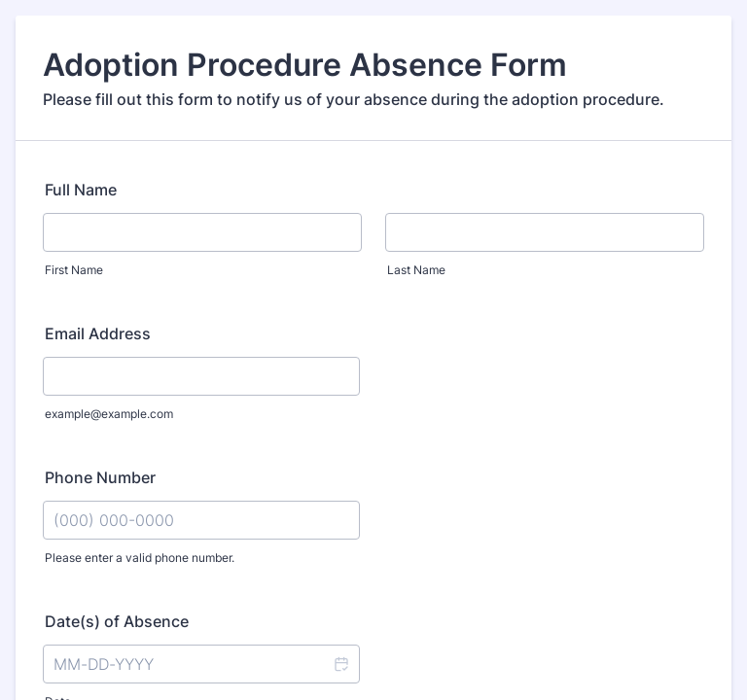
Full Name (81, 190)
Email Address (98, 333)
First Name (74, 270)
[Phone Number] (201, 520)
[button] (340, 664)
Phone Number (100, 477)
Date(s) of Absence (117, 621)
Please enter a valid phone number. (140, 558)
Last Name (416, 270)
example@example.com (109, 414)
